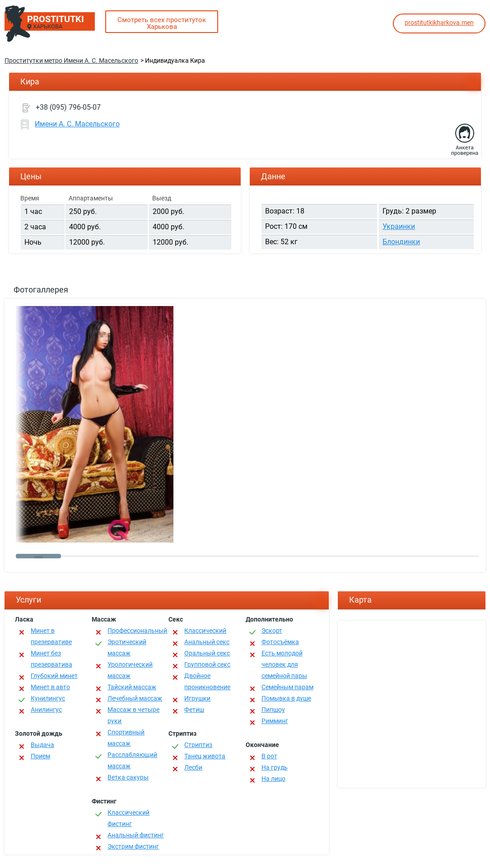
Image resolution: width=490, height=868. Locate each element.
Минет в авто (50, 687)
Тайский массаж (132, 687)
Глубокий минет (54, 676)
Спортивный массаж (126, 738)
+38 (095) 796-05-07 (68, 107)
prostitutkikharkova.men (439, 23)
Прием (40, 756)
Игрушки (197, 698)
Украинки (399, 226)
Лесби (193, 767)
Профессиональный (137, 631)
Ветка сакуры (128, 777)
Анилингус (46, 710)
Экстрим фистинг (133, 846)
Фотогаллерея (41, 290)
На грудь (275, 767)
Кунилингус (48, 698)
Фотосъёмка (280, 642)
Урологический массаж (130, 670)
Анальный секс (207, 642)
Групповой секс (207, 664)
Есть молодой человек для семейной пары (284, 664)
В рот (269, 756)
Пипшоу (273, 710)
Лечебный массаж (135, 698)
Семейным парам (287, 687)
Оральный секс (207, 653)
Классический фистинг (128, 818)
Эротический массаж (127, 648)
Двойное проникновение (207, 681)
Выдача (42, 745)
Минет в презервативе (51, 636)
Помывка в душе (286, 698)
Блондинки (401, 242)
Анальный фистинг (136, 835)
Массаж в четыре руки (133, 715)
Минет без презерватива (51, 659)
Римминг (275, 721)
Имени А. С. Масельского (77, 124)
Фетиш (194, 710)
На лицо (273, 779)
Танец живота (205, 756)
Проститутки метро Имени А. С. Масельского (71, 60)
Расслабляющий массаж (132, 760)
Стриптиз (198, 745)
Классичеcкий (205, 631)
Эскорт (272, 631)
